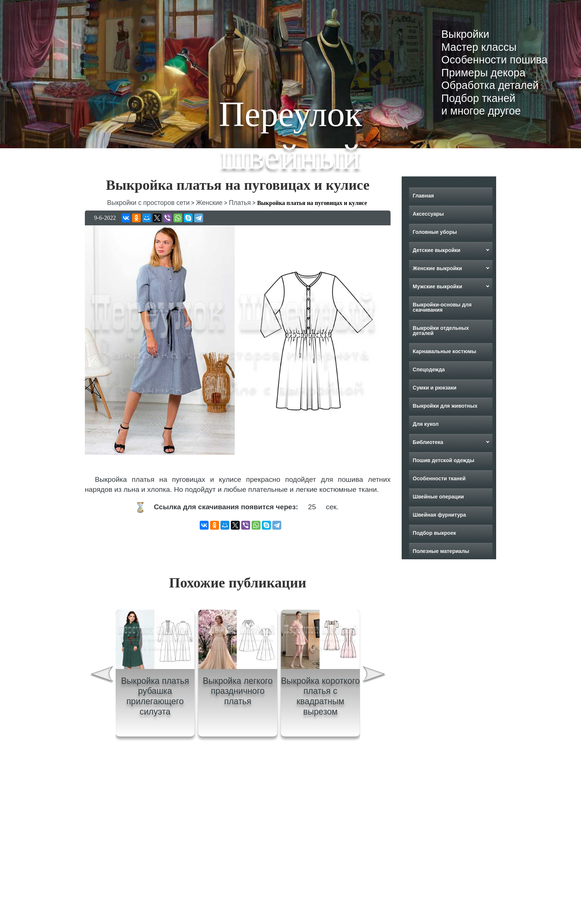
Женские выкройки (437, 268)
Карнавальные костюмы (444, 351)
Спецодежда (429, 370)
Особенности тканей (439, 478)
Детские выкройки (437, 250)
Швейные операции (438, 497)
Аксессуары (428, 214)
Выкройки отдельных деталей (441, 331)
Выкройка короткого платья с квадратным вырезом (320, 696)
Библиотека (428, 442)
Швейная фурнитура (439, 515)
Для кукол (426, 424)
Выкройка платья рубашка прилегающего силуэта (155, 696)
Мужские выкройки (438, 287)
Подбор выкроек (434, 533)
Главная (423, 196)
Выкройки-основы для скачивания (442, 307)
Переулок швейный (290, 135)
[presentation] (101, 676)
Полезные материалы (441, 551)
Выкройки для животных (445, 406)
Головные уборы (435, 232)
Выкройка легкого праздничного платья (238, 691)
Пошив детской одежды (444, 460)
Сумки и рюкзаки (435, 388)
